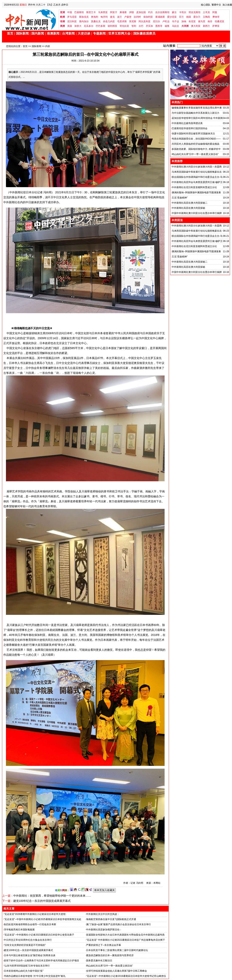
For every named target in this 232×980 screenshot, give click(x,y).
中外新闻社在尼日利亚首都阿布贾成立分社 (194, 187)
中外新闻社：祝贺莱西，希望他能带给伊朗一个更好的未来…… (52, 896)
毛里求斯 (122, 21)
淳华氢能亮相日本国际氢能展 (19, 930)
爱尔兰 (197, 17)
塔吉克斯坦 (195, 12)
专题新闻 (99, 33)
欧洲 (62, 17)
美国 (70, 26)
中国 (70, 12)
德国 (189, 17)
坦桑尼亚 (220, 21)
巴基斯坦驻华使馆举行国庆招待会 (190, 128)
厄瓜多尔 (89, 26)
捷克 (112, 17)
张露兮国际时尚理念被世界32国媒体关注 (193, 134)
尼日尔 (156, 21)
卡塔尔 (183, 12)
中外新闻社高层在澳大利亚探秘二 (190, 203)
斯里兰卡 (91, 12)
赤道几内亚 (109, 21)
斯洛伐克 (84, 17)
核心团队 (206, 5)
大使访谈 (84, 33)
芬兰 (181, 17)
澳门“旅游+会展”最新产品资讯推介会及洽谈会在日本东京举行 (118, 924)
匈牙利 (104, 17)
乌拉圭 (175, 26)
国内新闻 (38, 33)
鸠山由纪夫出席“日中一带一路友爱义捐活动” (109, 966)
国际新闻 (22, 33)
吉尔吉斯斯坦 (162, 12)
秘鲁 (167, 26)
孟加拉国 (141, 12)
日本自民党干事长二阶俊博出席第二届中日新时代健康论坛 (117, 950)
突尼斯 (133, 21)
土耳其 (206, 12)
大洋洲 (185, 26)
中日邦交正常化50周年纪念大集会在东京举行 (28, 940)
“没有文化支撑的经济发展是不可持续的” (25, 945)
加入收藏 (227, 5)
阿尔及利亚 (145, 21)
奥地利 (95, 17)
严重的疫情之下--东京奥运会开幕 (104, 945)
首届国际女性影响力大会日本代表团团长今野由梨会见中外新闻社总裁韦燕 (125, 935)
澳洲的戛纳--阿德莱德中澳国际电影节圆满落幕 (196, 193)
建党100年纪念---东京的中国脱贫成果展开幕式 (42, 901)
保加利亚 (148, 17)
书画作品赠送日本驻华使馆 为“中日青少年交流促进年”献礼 (35, 976)
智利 (134, 26)
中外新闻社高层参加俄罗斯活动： (104, 930)
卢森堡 (128, 17)
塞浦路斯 (160, 17)
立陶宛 (206, 17)
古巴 (141, 26)
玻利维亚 (112, 26)
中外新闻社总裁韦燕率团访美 (187, 123)
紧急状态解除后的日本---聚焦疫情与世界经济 (110, 955)
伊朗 (131, 12)
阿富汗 (114, 12)
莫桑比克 (96, 21)
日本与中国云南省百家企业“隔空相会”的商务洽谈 (30, 955)
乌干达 (175, 21)
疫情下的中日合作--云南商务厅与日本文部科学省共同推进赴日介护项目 (41, 961)
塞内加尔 (84, 21)
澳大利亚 (196, 26)
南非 (210, 21)
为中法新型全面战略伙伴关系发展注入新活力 (196, 113)
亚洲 (62, 12)
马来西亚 (103, 12)
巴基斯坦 (79, 12)
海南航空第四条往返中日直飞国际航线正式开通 (111, 919)
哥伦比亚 (124, 26)
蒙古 (174, 12)
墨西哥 (159, 26)
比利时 (137, 17)
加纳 (184, 21)
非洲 (62, 21)
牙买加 (149, 26)
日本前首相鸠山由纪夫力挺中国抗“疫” (24, 971)
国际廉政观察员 (144, 33)
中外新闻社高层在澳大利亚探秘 (188, 208)
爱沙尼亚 (172, 17)
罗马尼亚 (72, 17)
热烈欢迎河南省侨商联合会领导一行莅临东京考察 (30, 924)
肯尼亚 (192, 21)
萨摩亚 (216, 26)
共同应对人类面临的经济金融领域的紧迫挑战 (196, 144)
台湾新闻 (68, 33)
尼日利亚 (72, 21)
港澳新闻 (53, 33)
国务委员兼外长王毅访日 (99, 961)
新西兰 (206, 26)
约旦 (151, 12)
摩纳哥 (216, 17)
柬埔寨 (123, 12)
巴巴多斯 (101, 26)
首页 (10, 33)
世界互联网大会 (119, 33)
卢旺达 (166, 21)
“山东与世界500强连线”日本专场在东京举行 (27, 966)
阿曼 (215, 12)
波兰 (120, 17)
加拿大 (78, 26)
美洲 (62, 26)
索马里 (202, 21)
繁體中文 (216, 5)
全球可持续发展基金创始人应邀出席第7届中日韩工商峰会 (116, 971)
